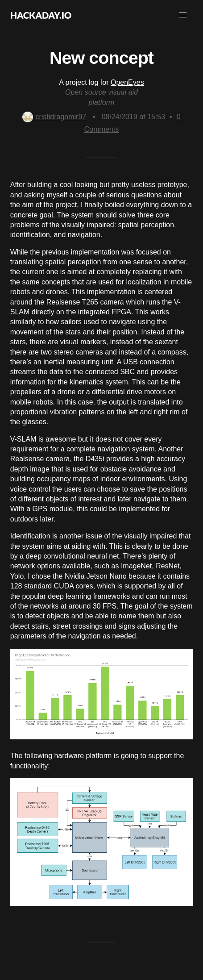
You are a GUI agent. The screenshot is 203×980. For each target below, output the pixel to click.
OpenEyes (127, 82)
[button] (183, 15)
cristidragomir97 (54, 117)
